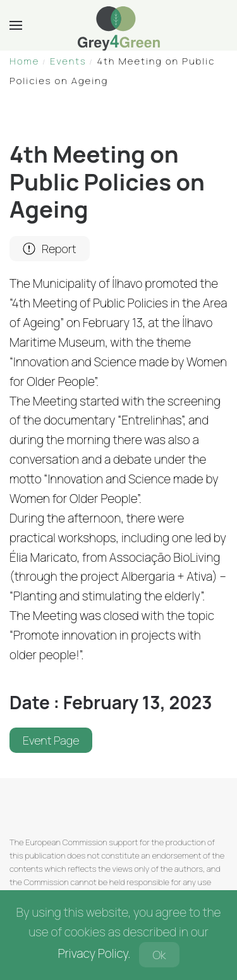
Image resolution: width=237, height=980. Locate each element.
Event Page (51, 740)
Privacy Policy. (94, 953)
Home (24, 61)
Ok (159, 955)
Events (68, 61)
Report (50, 249)
